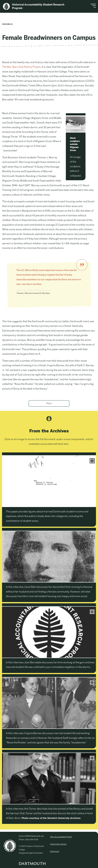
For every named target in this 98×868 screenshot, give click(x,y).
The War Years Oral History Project (21, 67)
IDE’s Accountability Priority (61, 837)
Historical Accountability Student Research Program (34, 6)
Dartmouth (55, 851)
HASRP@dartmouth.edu (34, 836)
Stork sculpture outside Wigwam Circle (75, 144)
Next (49, 403)
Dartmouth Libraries (58, 844)
